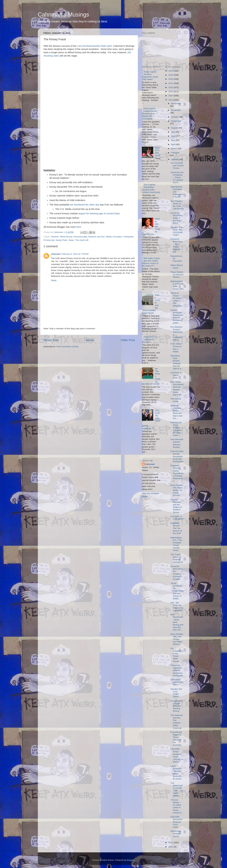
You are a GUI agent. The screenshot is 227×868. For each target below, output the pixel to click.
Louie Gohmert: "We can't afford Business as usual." (176, 772)
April (173, 144)
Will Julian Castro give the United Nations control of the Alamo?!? (151, 262)
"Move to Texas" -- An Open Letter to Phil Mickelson (176, 299)
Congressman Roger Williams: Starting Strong (176, 706)
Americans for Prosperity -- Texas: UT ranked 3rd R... (177, 177)
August (175, 128)
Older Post (128, 340)
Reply (54, 280)
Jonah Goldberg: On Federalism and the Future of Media (177, 591)
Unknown (56, 254)
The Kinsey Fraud (176, 400)
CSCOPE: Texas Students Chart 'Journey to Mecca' (177, 755)
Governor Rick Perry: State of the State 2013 (177, 218)
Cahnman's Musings (63, 15)
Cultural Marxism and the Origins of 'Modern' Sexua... (176, 506)
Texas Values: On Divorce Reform (177, 275)
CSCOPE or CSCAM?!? (177, 518)
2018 (171, 79)
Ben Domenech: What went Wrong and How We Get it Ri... (177, 622)
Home (90, 340)
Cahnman (150, 464)
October (175, 117)
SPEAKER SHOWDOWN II (176, 682)
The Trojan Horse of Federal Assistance (177, 558)
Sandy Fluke (61, 240)
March (174, 149)
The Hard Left (82, 240)
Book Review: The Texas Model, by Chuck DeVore (177, 490)
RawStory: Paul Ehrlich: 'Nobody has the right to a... (177, 362)
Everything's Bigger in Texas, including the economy (176, 739)
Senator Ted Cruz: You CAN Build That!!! (176, 231)
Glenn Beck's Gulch (177, 266)
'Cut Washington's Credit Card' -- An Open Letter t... (177, 789)
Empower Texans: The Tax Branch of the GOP (176, 528)
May (173, 140)
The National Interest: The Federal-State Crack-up (176, 722)
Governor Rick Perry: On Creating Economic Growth (177, 573)
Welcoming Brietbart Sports (176, 834)
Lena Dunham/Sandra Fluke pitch (95, 46)
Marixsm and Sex (97, 237)
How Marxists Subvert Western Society (177, 443)
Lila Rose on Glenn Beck (176, 375)
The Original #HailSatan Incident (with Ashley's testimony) (151, 189)
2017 (171, 83)
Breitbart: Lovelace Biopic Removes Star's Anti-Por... (177, 412)
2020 (171, 71)
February (175, 153)
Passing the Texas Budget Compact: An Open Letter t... (176, 429)
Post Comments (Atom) (67, 347)
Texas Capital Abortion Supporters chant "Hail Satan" (150, 76)
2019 (171, 75)
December (176, 104)
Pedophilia (129, 237)
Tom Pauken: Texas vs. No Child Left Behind (177, 205)
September (176, 121)
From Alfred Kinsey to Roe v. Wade (176, 348)
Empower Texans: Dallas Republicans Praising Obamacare (177, 473)
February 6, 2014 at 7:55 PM (75, 254)
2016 (171, 87)
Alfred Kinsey (66, 237)
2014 (171, 96)
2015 (171, 92)
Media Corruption (114, 237)
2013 (171, 100)
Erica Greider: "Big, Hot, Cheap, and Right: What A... (177, 639)
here (79, 227)
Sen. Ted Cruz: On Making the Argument (177, 607)
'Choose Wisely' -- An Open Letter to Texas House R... (177, 806)
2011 (171, 847)
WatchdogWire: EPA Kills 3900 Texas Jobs (177, 285)
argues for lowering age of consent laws (99, 213)
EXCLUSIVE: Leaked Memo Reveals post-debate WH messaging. (149, 114)
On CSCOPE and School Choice (177, 166)
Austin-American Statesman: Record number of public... (177, 316)
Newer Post (51, 340)
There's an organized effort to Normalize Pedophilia (177, 670)
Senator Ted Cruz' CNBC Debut (176, 693)
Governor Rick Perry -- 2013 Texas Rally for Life (176, 245)
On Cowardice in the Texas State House (177, 655)
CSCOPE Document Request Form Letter (176, 822)
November (176, 110)
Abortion (55, 237)
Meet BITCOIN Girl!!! (157, 152)
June (174, 136)
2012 (171, 842)
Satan (71, 240)
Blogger (130, 860)
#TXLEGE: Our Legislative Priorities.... (150, 339)
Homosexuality (80, 237)
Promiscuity (49, 240)
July (173, 132)
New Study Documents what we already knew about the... (177, 388)
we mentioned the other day (85, 205)
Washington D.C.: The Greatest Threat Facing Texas (176, 544)
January (175, 159)
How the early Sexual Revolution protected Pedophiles (177, 456)
